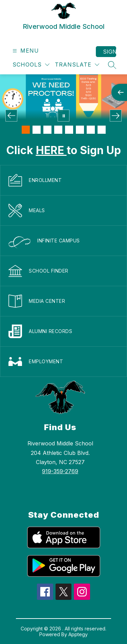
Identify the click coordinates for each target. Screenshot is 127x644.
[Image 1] (26, 130)
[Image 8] (102, 130)
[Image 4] (58, 130)
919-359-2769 (60, 471)
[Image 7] (91, 130)
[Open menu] (25, 51)
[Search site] (112, 65)
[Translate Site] (77, 65)
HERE (51, 150)
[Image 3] (47, 130)
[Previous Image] (11, 116)
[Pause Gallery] (63, 116)
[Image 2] (37, 130)
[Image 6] (80, 130)
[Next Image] (116, 116)
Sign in (110, 52)
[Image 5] (69, 130)
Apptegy (78, 634)
